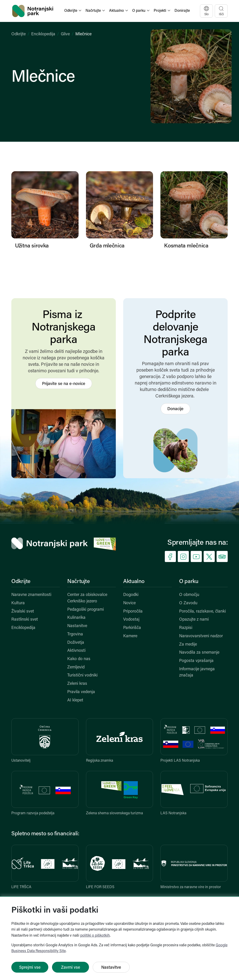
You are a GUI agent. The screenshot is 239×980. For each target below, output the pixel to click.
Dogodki (131, 595)
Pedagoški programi (86, 610)
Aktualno (134, 582)
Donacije (175, 409)
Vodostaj (131, 620)
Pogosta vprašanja (196, 661)
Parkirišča (132, 628)
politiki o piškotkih (95, 936)
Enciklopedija (43, 34)
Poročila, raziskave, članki (202, 612)
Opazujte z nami (194, 620)
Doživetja (76, 643)
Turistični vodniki (82, 675)
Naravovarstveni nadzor (201, 636)
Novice (129, 603)
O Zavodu (188, 603)
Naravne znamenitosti (31, 595)
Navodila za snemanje (199, 653)
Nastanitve (77, 626)
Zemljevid (76, 667)
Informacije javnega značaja (197, 672)
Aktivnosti (76, 651)
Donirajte (182, 11)
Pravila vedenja (81, 692)
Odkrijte (18, 34)
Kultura (18, 603)
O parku (189, 582)
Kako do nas (79, 659)
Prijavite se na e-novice (64, 384)
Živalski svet (23, 612)
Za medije (188, 645)
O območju (189, 595)
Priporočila (133, 612)
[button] (73, 11)
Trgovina (75, 634)
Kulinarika (76, 618)
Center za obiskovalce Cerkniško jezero (87, 598)
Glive (65, 34)
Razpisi (186, 628)
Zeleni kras (77, 684)
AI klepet (75, 700)
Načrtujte (79, 582)
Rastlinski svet (25, 620)
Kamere (130, 636)
